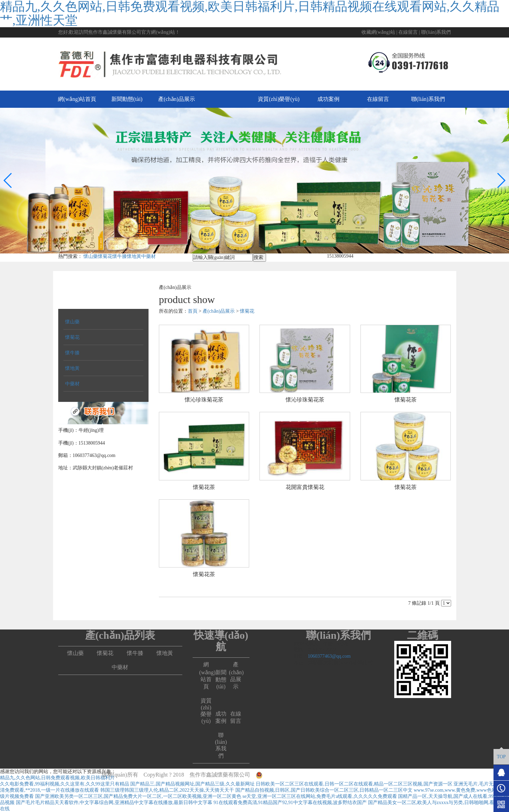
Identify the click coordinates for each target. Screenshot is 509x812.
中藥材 (149, 256)
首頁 (193, 311)
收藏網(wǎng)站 (378, 32)
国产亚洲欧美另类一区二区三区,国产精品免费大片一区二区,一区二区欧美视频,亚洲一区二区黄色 (138, 796)
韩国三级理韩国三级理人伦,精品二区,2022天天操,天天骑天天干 (167, 790)
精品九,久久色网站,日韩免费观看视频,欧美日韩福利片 (57, 778)
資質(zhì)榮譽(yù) (279, 99)
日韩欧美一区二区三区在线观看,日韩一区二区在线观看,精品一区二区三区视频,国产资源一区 (354, 784)
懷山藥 (91, 256)
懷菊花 (105, 256)
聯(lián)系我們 (436, 32)
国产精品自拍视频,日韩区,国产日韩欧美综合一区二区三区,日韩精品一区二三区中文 (324, 790)
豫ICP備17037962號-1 (381, 775)
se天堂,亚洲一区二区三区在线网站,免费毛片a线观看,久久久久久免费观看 (320, 796)
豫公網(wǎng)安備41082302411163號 (303, 775)
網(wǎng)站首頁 (77, 99)
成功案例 (328, 99)
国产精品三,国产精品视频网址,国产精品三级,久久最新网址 (192, 784)
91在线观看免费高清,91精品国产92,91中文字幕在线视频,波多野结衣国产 (290, 803)
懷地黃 (134, 256)
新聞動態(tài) (127, 99)
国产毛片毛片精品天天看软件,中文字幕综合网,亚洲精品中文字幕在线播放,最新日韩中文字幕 (114, 803)
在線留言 (408, 32)
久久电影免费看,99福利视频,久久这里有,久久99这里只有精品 (65, 784)
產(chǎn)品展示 (177, 99)
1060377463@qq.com (329, 656)
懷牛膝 (120, 256)
